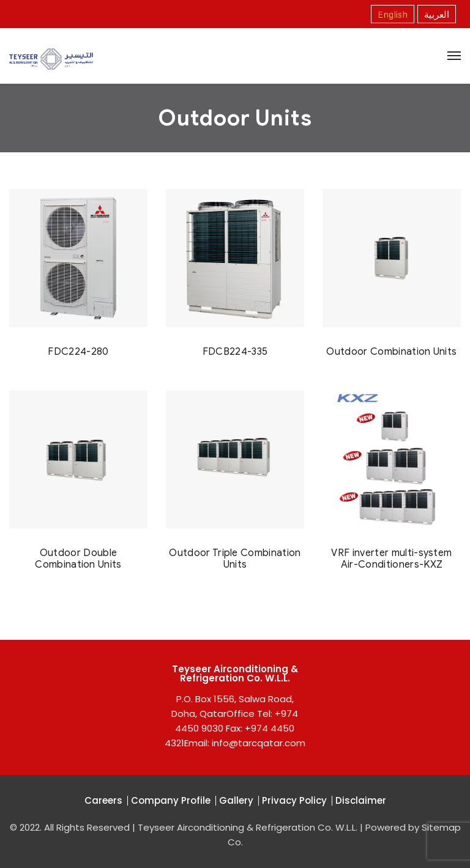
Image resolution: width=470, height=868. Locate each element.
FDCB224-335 (235, 351)
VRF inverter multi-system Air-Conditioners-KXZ (391, 558)
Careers (103, 800)
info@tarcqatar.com (259, 743)
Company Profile (171, 800)
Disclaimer (361, 800)
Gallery (236, 800)
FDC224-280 (78, 351)
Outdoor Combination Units (391, 351)
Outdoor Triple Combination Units (235, 558)
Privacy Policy (294, 800)
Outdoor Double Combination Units (78, 558)
